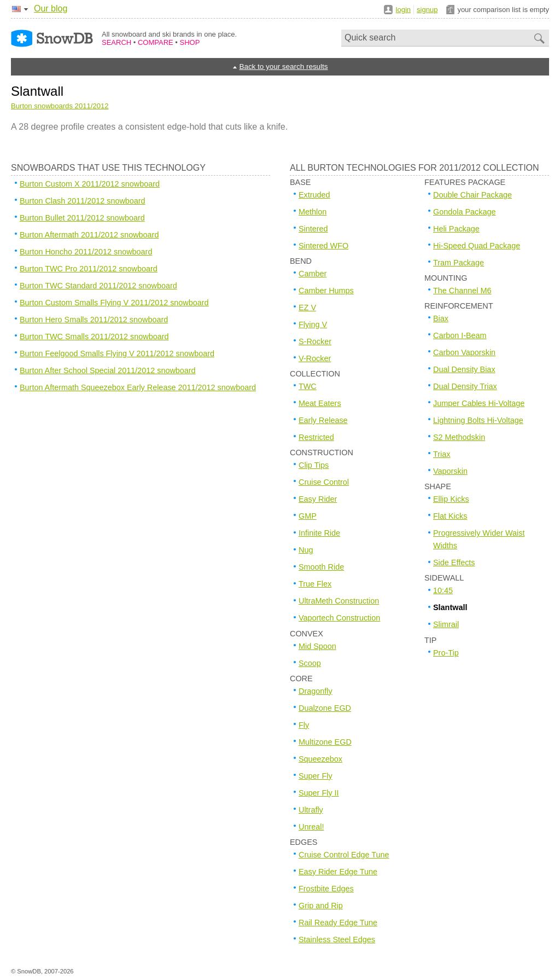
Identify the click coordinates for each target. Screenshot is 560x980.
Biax (441, 318)
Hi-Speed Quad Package (477, 246)
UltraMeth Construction (339, 601)
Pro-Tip (446, 653)
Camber (313, 274)
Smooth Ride (321, 567)
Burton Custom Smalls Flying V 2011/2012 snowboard (114, 303)
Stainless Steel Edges (337, 940)
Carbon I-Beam (460, 335)
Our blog (51, 8)
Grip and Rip (321, 906)
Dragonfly (316, 691)
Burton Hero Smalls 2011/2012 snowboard (94, 320)
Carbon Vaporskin (464, 352)
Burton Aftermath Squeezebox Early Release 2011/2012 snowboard (138, 387)
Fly (304, 725)
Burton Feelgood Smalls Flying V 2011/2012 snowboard (117, 353)
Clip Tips (314, 465)
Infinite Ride (319, 533)
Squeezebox (320, 759)
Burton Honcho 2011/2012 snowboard (86, 252)
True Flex (315, 584)
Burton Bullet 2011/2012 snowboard (82, 218)
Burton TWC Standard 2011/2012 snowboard (98, 286)
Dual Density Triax (465, 386)
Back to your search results (283, 66)
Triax (442, 454)
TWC (308, 386)
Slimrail (446, 624)
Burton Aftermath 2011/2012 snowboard (89, 235)
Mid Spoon (317, 646)
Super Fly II (319, 793)
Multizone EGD (325, 742)
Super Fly (316, 776)
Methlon (313, 212)
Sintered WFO (323, 246)
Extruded (314, 195)
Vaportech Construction (339, 618)
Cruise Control (324, 482)
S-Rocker (315, 341)
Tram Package (459, 263)
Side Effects (454, 563)
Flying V (313, 324)
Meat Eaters (320, 403)
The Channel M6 (462, 291)
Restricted (316, 437)
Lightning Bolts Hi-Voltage (478, 420)
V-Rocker (315, 358)
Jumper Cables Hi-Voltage (479, 403)
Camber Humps (326, 291)
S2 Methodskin (459, 437)
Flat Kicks (450, 516)
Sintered (313, 229)
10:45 (443, 590)
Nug (306, 550)
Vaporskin (450, 471)
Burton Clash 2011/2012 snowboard (83, 201)
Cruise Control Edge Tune (344, 855)
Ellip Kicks (451, 499)
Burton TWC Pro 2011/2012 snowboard (89, 269)
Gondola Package (464, 212)
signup (427, 10)
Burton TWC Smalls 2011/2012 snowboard (94, 337)
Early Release (323, 420)
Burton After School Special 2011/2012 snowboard (108, 370)
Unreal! (311, 827)
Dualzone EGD (325, 708)
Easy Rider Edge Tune (338, 872)
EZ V (307, 308)
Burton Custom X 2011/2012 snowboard (90, 184)
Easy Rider (318, 499)
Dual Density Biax (464, 369)
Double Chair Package (472, 195)
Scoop (310, 663)
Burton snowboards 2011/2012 (60, 106)
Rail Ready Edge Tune (338, 923)
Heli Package (456, 229)
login (403, 10)
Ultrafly (311, 810)
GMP (308, 516)
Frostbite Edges (326, 889)
